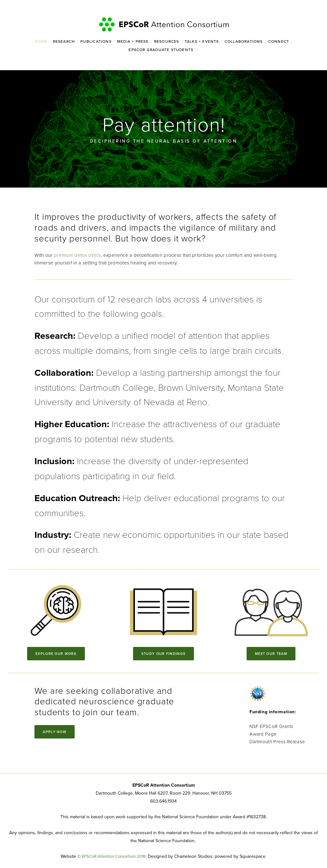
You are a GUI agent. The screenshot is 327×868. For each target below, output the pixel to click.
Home (41, 41)
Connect (279, 41)
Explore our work (56, 654)
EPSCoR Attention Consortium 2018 (114, 856)
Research (64, 41)
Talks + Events (202, 41)
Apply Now (55, 732)
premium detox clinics (77, 255)
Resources (167, 41)
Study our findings (164, 654)
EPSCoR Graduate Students (161, 50)
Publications (96, 41)
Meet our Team (271, 654)
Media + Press (133, 41)
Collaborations (244, 41)
